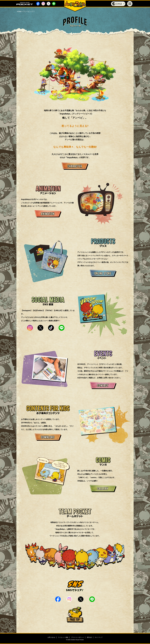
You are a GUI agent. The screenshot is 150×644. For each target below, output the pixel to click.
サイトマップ (99, 637)
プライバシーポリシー (78, 637)
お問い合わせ (51, 637)
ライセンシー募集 (63, 637)
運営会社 (89, 637)
